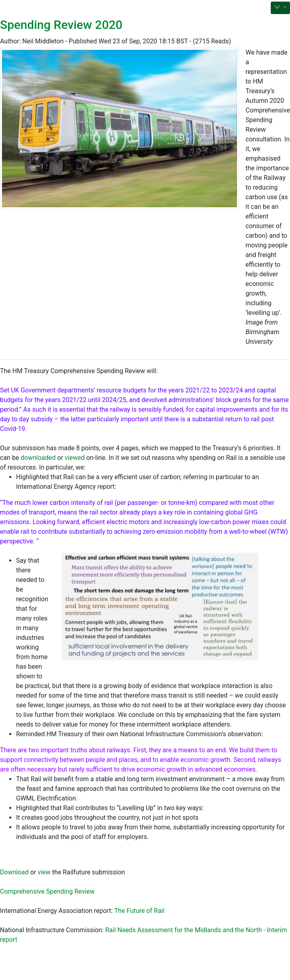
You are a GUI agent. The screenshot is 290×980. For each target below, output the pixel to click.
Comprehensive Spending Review (47, 891)
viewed (75, 458)
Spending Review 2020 (61, 25)
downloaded (38, 458)
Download (14, 872)
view (44, 872)
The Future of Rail (139, 911)
